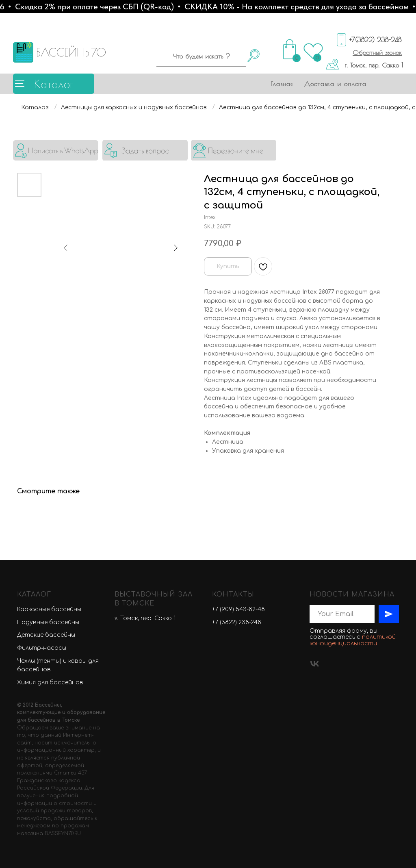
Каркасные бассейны (49, 609)
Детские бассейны (46, 635)
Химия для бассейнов (50, 682)
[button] (377, 52)
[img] (56, 150)
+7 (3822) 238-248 (237, 622)
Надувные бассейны (48, 622)
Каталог (54, 84)
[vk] (315, 664)
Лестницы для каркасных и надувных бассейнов (134, 107)
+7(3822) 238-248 (375, 40)
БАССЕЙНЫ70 (71, 52)
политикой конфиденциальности (353, 640)
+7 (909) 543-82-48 (238, 609)
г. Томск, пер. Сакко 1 (374, 65)
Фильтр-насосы (42, 648)
